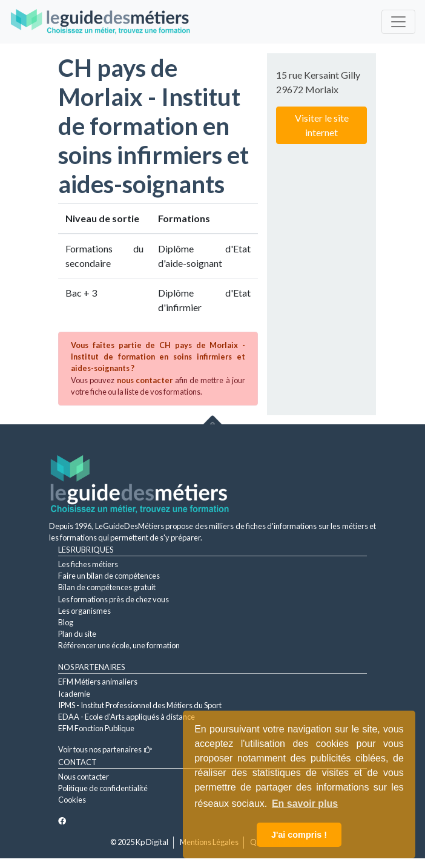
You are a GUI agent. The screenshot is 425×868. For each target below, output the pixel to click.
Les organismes (84, 611)
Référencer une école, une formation (119, 645)
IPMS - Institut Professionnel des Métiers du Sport (140, 705)
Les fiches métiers (88, 564)
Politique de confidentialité (103, 788)
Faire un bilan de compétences (109, 576)
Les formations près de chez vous (114, 599)
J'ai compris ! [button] (299, 835)
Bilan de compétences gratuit (107, 587)
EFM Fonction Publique (96, 728)
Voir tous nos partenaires (105, 749)
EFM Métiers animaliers (98, 682)
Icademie (74, 694)
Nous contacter (84, 777)
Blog (66, 622)
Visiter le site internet (322, 125)
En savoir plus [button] (305, 804)
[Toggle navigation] (398, 22)
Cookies (72, 800)
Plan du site (77, 634)
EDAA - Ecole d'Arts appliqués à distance (127, 717)
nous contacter (145, 380)
